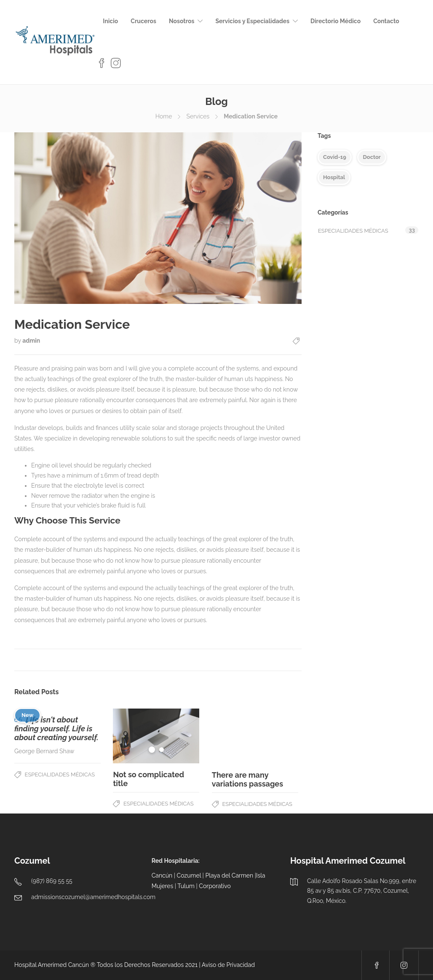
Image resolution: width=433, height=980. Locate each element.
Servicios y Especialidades (252, 21)
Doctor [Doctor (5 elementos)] (372, 157)
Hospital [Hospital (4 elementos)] (334, 177)
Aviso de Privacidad (228, 965)
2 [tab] (162, 750)
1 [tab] (152, 750)
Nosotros (182, 21)
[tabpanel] (156, 736)
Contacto (386, 21)
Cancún (162, 875)
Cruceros (143, 21)
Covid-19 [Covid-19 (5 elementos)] (335, 157)
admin (31, 341)
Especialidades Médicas (60, 775)
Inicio (110, 21)
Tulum (186, 886)
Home (164, 116)
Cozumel (189, 875)
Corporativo (215, 886)
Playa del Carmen (229, 875)
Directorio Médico (335, 21)
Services (198, 116)
